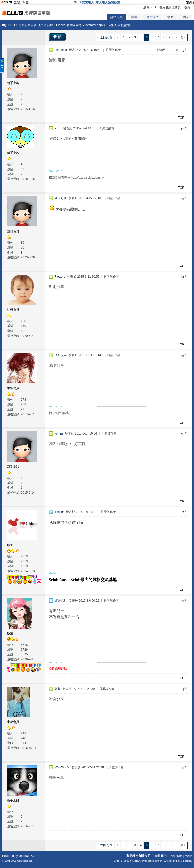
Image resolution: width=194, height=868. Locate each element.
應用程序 (152, 17)
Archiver (176, 856)
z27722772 (62, 767)
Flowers (60, 277)
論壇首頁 (116, 17)
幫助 (170, 17)
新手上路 (13, 83)
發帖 (58, 37)
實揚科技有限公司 (138, 856)
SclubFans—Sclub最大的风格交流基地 (83, 580)
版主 (10, 545)
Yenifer (59, 512)
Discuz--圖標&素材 (69, 25)
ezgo (58, 128)
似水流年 (61, 355)
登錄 (187, 7)
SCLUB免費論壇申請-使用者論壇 (31, 25)
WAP (189, 856)
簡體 (26, 2)
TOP (181, 118)
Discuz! (24, 856)
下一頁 (179, 37)
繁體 (17, 2)
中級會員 (13, 388)
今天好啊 (61, 198)
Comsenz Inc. (25, 861)
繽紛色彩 (61, 601)
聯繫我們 (161, 856)
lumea (59, 433)
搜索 (134, 17)
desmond (61, 50)
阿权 (58, 689)
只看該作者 (113, 50)
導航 (185, 17)
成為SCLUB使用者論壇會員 (162, 7)
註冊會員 (13, 231)
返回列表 (106, 37)
